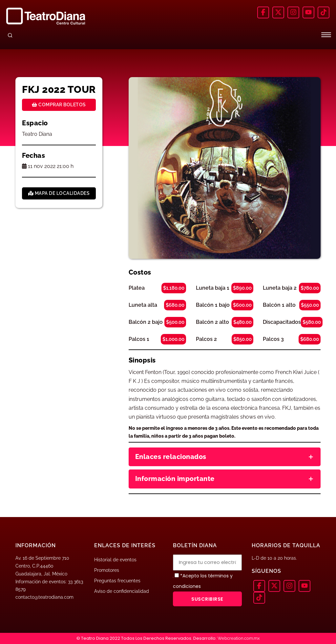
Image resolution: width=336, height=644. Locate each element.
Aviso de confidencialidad (122, 591)
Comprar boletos (59, 105)
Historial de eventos (115, 560)
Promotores (107, 570)
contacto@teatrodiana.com (44, 597)
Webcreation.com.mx (239, 638)
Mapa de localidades (59, 193)
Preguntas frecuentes (117, 581)
